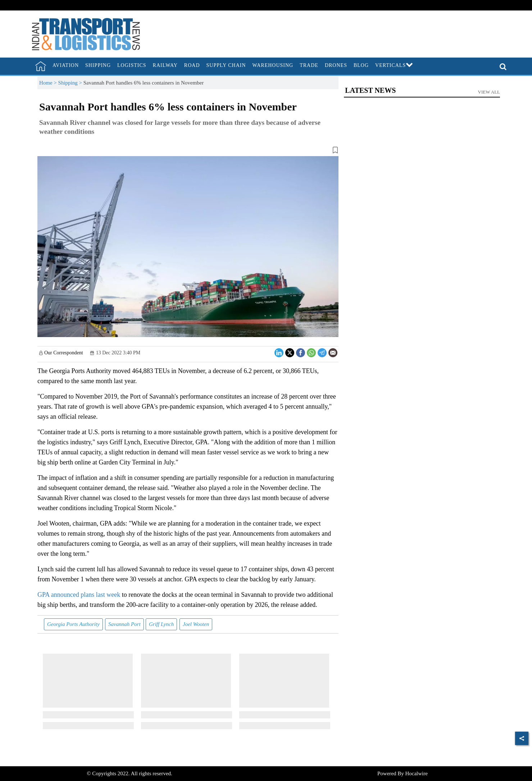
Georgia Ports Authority (73, 624)
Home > (49, 83)
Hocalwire (416, 773)
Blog (361, 65)
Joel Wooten (196, 624)
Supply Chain (226, 65)
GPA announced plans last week (80, 595)
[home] (41, 66)
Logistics (132, 65)
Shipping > (71, 83)
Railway (165, 65)
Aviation (66, 65)
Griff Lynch (161, 624)
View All (489, 92)
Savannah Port (124, 624)
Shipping (98, 65)
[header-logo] (86, 33)
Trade (309, 65)
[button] (188, 151)
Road (192, 65)
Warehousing (273, 65)
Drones (336, 65)
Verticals (394, 65)
